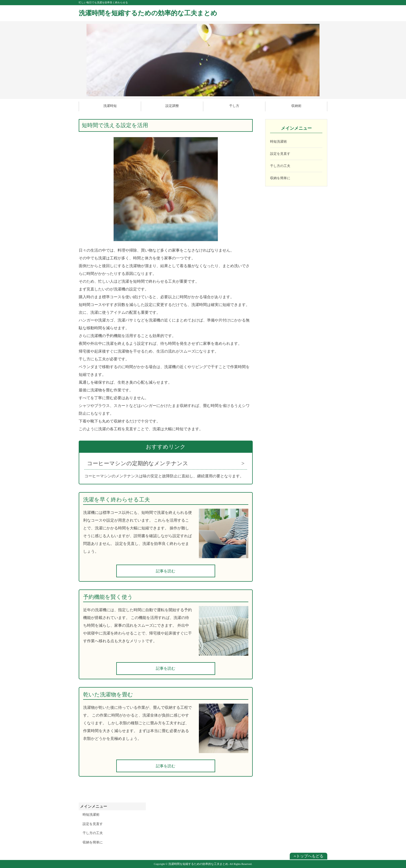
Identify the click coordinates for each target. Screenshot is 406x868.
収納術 (296, 106)
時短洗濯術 (278, 141)
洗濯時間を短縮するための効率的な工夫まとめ (148, 13)
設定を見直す (280, 154)
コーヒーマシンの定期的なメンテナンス (138, 463)
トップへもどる (309, 856)
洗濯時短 (110, 106)
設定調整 (172, 106)
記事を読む (166, 571)
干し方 (234, 106)
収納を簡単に (280, 178)
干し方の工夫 (280, 166)
